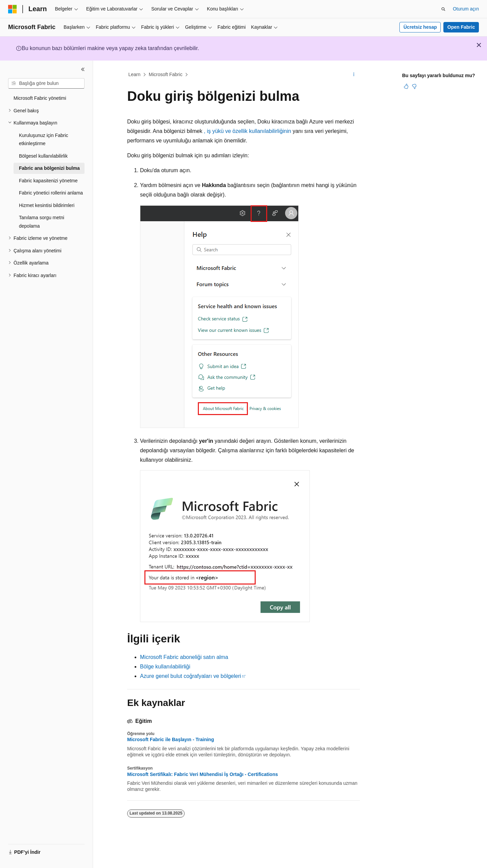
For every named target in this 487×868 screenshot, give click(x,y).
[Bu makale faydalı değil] (414, 86)
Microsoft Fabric (166, 74)
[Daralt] (83, 69)
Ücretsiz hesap (420, 27)
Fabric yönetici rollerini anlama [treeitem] (51, 193)
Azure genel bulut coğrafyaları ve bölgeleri (191, 676)
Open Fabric (461, 27)
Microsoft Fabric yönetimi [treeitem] (40, 98)
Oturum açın (466, 9)
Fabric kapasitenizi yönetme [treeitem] (48, 181)
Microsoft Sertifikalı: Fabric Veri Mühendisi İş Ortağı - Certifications (203, 774)
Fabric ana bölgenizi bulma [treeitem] (49, 168)
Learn (135, 74)
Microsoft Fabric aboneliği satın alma (184, 657)
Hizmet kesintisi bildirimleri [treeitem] (47, 205)
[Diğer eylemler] (354, 75)
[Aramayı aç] (443, 9)
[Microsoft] (13, 9)
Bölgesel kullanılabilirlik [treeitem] (43, 156)
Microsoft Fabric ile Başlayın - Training (171, 739)
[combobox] (46, 84)
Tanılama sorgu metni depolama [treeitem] (42, 222)
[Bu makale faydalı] (406, 86)
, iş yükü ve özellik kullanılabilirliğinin (248, 131)
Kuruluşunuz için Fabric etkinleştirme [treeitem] (44, 140)
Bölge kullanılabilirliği (165, 667)
